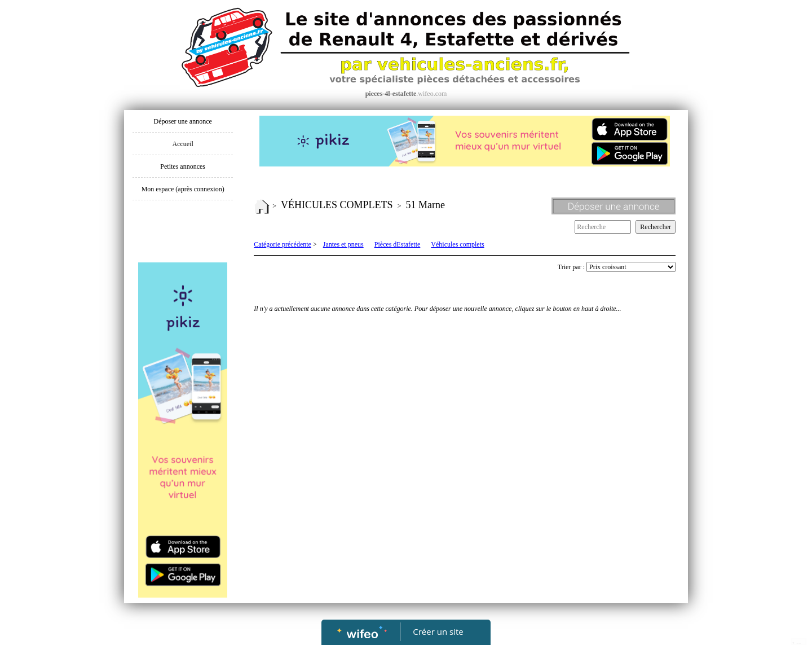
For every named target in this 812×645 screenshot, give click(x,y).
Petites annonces (183, 166)
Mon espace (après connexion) (183, 189)
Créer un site (438, 631)
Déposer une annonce (183, 121)
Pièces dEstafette (398, 244)
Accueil (183, 144)
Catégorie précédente (283, 244)
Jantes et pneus (343, 244)
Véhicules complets (457, 244)
